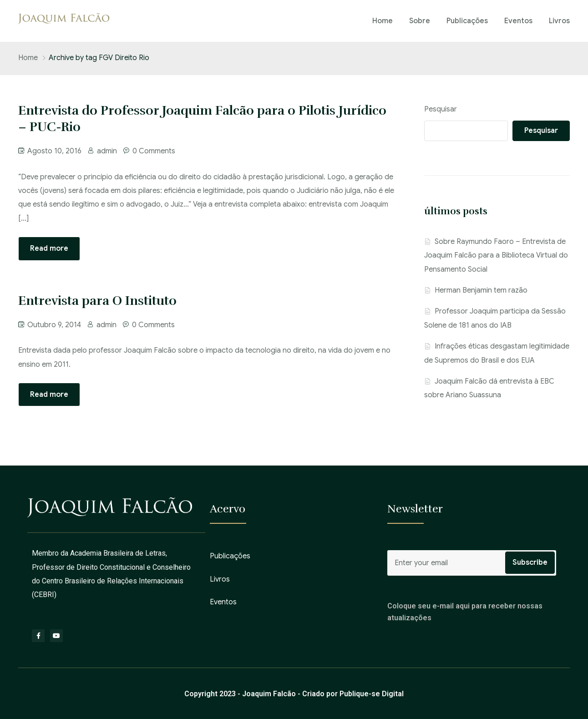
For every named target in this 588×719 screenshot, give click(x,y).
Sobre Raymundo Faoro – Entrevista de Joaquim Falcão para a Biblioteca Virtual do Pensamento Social (496, 256)
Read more (49, 248)
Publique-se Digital (372, 694)
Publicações (467, 21)
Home (383, 21)
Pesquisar (441, 109)
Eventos (518, 21)
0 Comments (154, 151)
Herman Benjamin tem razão (481, 290)
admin (107, 151)
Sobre (420, 21)
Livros (559, 21)
